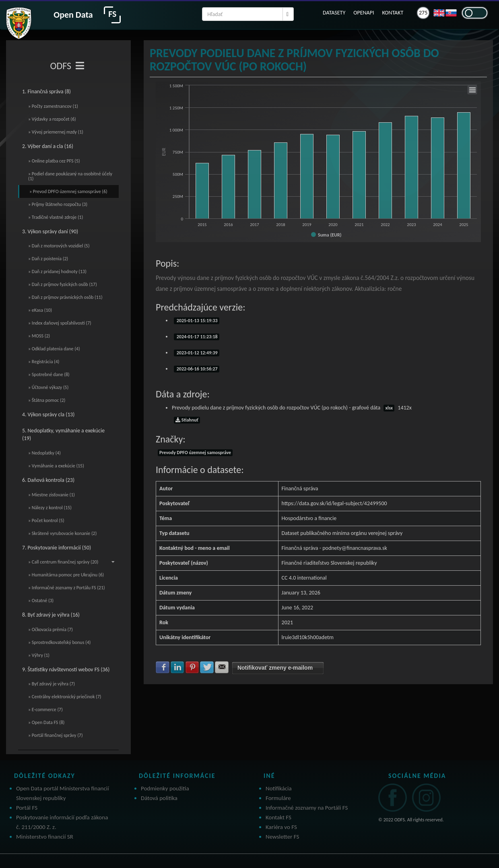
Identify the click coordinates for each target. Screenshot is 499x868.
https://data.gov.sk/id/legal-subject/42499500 (334, 503)
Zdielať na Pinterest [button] (192, 667)
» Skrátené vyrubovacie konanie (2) (62, 533)
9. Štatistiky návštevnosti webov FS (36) (66, 670)
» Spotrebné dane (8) (49, 374)
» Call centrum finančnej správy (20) (71, 562)
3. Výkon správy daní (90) (50, 231)
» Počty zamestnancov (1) (53, 106)
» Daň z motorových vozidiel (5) (59, 246)
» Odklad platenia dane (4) (54, 349)
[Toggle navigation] (80, 66)
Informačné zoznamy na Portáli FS (307, 808)
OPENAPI (364, 13)
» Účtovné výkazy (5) (48, 387)
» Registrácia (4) (44, 362)
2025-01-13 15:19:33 (197, 321)
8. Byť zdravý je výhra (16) (51, 615)
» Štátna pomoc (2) (47, 400)
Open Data (73, 15)
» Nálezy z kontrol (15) (50, 508)
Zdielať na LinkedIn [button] (177, 667)
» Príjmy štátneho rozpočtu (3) (58, 204)
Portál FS (27, 808)
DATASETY (334, 13)
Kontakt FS (278, 817)
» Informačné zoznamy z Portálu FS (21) (67, 588)
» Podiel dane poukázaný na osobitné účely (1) (70, 176)
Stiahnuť (187, 420)
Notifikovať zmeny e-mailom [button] (275, 668)
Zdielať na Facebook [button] (163, 667)
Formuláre (278, 798)
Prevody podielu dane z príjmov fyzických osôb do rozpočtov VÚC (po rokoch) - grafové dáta (292, 408)
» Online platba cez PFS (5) (54, 161)
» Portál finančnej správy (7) (56, 735)
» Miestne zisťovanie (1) (52, 495)
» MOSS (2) (39, 336)
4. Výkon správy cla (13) (48, 414)
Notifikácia (279, 788)
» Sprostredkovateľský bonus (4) (59, 642)
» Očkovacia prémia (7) (51, 629)
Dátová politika (159, 798)
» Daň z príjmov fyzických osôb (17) (63, 284)
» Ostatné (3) (41, 601)
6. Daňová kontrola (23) (48, 480)
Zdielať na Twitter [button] (207, 667)
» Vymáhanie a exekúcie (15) (56, 466)
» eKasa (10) (40, 310)
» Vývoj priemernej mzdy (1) (56, 132)
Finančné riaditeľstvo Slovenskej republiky (329, 563)
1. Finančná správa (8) (46, 92)
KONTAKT (393, 13)
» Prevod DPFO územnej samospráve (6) (68, 191)
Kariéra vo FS (281, 827)
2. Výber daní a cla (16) (48, 146)
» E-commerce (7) (45, 710)
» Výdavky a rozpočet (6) (52, 119)
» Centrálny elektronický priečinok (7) (65, 697)
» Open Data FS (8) (46, 722)
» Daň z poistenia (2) (48, 259)
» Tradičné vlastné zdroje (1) (56, 217)
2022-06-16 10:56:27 (197, 369)
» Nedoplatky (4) (44, 453)
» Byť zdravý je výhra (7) (52, 684)
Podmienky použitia (165, 788)
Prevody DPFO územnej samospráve (195, 453)
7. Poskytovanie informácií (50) (57, 548)
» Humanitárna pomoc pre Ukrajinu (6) (66, 575)
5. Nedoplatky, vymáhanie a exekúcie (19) (63, 435)
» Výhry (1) (39, 655)
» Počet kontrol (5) (46, 520)
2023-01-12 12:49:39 (197, 353)
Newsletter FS (282, 837)
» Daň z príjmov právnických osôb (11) (65, 297)
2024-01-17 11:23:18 (197, 337)
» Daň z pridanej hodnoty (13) (57, 272)
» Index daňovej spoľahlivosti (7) (60, 323)
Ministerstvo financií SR (45, 837)
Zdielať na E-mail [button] (222, 667)
